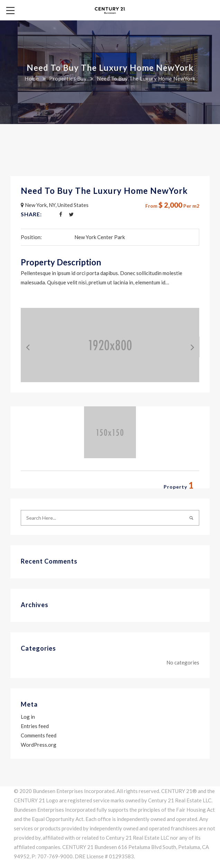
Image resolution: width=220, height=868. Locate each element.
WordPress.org (39, 745)
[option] (110, 345)
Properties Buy (68, 78)
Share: (31, 214)
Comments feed (39, 735)
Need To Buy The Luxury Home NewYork (104, 191)
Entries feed (35, 726)
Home (32, 78)
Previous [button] (22, 345)
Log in (28, 717)
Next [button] (187, 345)
